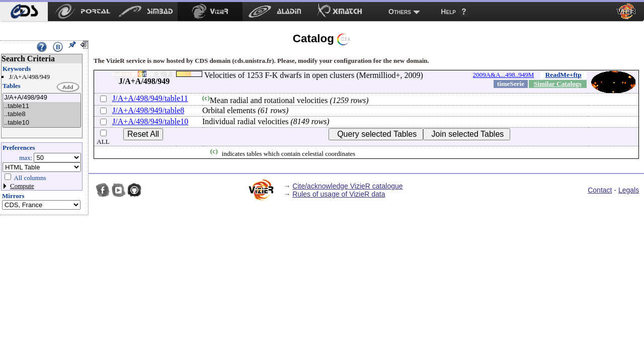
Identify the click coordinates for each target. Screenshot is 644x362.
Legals (629, 190)
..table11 (42, 106)
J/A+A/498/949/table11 (150, 98)
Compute (22, 186)
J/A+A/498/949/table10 (150, 121)
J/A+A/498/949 (42, 98)
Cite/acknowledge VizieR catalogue (347, 186)
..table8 (42, 114)
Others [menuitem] (400, 12)
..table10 (42, 123)
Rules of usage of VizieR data (339, 194)
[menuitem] (24, 12)
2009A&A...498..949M (504, 75)
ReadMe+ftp (563, 75)
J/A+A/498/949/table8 (148, 110)
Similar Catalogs (558, 84)
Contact (600, 190)
